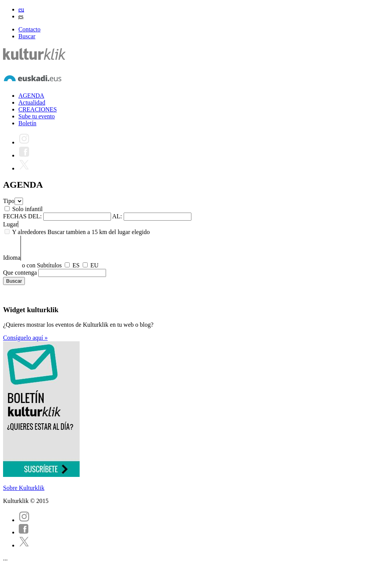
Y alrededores (29, 232)
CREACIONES (38, 109)
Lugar (10, 224)
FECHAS (15, 216)
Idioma (12, 258)
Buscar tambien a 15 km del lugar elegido (99, 232)
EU (94, 265)
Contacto (29, 29)
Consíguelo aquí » (25, 338)
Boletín (27, 123)
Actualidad (32, 102)
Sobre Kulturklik (24, 488)
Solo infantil (28, 209)
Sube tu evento (37, 116)
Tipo (9, 201)
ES (76, 265)
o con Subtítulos (42, 265)
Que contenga (20, 273)
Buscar (27, 36)
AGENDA (31, 96)
